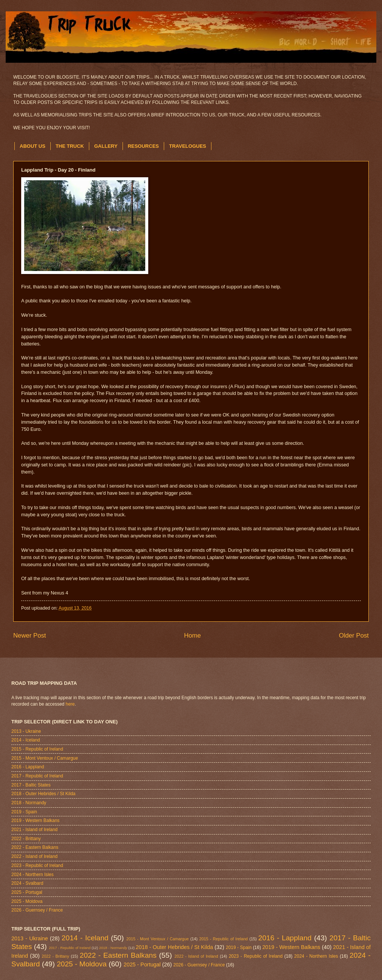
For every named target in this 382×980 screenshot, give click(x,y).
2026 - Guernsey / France (37, 910)
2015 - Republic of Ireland (37, 749)
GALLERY (106, 146)
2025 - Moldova (27, 901)
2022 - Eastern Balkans (35, 847)
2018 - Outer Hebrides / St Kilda (43, 794)
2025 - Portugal (27, 892)
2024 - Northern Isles (33, 875)
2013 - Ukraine (26, 731)
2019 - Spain (24, 812)
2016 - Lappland (28, 767)
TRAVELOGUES (188, 146)
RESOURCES (143, 146)
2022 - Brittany (26, 839)
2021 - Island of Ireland (34, 830)
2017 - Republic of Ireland (37, 776)
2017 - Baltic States (31, 785)
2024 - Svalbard (27, 883)
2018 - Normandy (29, 803)
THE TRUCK (70, 146)
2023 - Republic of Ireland (37, 865)
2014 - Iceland (26, 740)
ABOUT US (33, 146)
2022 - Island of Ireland (34, 856)
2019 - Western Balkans (35, 821)
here (70, 704)
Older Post (354, 636)
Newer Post (30, 636)
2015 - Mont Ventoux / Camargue (45, 758)
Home (192, 636)
